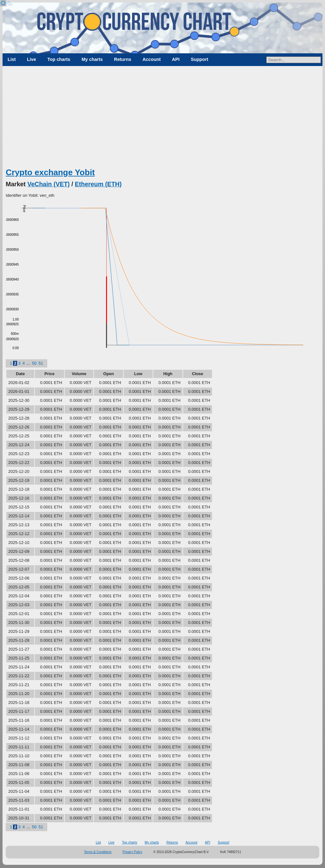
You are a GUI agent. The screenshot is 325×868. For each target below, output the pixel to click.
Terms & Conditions (98, 852)
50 (34, 363)
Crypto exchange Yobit (50, 172)
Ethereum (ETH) (98, 184)
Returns (123, 59)
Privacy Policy (132, 852)
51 (41, 363)
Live (32, 59)
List (12, 59)
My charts (92, 59)
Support (199, 59)
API (176, 59)
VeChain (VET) (48, 184)
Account (152, 59)
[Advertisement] (162, 119)
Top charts (59, 59)
